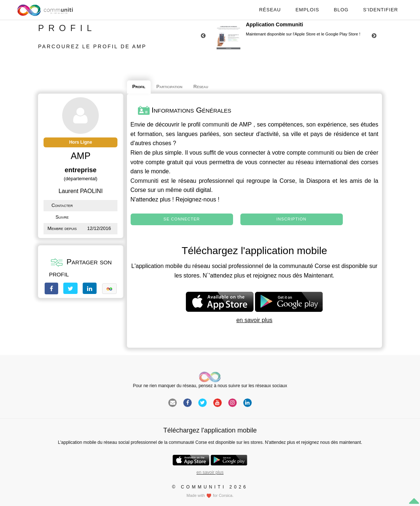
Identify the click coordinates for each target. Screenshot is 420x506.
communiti (216, 124)
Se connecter (182, 219)
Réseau (270, 10)
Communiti (145, 181)
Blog (341, 10)
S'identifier (381, 10)
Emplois (307, 10)
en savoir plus (254, 320)
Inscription (292, 219)
